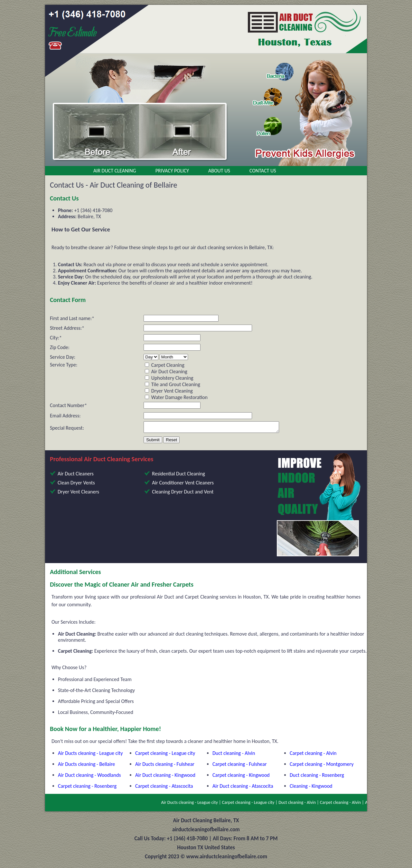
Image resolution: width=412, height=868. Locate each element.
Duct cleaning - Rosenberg (317, 777)
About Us (219, 171)
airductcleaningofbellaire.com (206, 831)
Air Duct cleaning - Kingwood (165, 777)
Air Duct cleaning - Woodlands (89, 777)
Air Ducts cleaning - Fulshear (165, 766)
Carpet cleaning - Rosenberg (87, 788)
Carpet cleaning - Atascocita (164, 788)
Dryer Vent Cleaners (78, 494)
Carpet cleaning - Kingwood (241, 777)
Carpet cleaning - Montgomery (322, 766)
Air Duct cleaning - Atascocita (243, 788)
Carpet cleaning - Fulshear (240, 766)
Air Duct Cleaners (76, 476)
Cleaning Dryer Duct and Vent (183, 494)
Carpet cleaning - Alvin (313, 755)
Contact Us (263, 171)
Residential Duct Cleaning (178, 476)
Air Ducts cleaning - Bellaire (86, 766)
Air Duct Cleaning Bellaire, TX (206, 822)
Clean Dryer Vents (76, 485)
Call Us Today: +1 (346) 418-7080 (171, 840)
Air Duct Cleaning (115, 171)
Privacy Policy (172, 171)
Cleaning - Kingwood (311, 788)
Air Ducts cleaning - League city (90, 755)
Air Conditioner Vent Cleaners (183, 485)
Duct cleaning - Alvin (234, 755)
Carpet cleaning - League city (165, 755)
